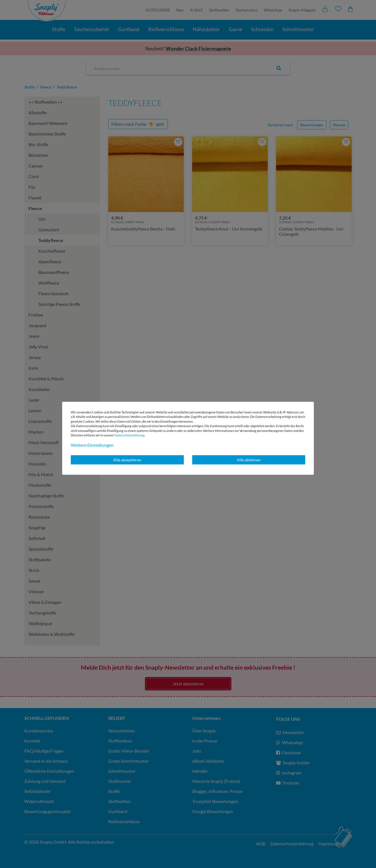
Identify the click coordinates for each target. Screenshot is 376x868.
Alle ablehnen (249, 460)
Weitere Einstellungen (92, 445)
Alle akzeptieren (127, 460)
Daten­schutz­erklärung (130, 435)
